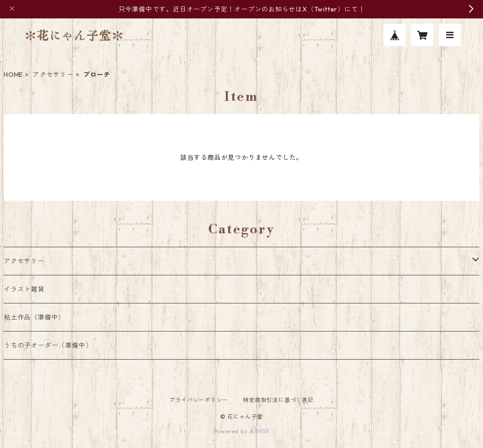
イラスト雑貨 (24, 289)
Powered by (242, 431)
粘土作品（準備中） (34, 317)
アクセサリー (53, 75)
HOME (13, 75)
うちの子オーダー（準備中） (48, 345)
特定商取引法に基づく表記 (278, 400)
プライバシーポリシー (199, 400)
